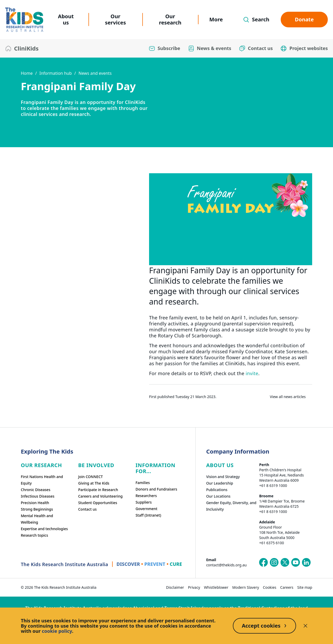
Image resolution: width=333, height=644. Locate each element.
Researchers (146, 496)
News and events (95, 73)
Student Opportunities (98, 503)
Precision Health (35, 503)
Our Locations (218, 496)
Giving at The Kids (94, 483)
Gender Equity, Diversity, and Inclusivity (231, 506)
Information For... (155, 468)
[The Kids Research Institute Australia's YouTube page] (296, 562)
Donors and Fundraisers (156, 489)
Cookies (270, 587)
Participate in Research (98, 490)
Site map (305, 587)
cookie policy (57, 631)
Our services (115, 19)
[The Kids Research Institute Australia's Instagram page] (274, 562)
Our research (170, 19)
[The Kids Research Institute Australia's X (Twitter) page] (285, 562)
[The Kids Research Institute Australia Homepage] (24, 20)
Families (143, 483)
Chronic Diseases (36, 490)
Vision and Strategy (223, 477)
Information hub (55, 73)
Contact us (87, 509)
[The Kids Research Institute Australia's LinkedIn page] (306, 562)
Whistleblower (216, 587)
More (216, 19)
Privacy (194, 587)
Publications (217, 490)
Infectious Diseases (38, 496)
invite (252, 373)
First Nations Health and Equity (42, 480)
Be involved (96, 465)
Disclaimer (175, 587)
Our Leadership (220, 483)
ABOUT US (220, 465)
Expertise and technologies (44, 529)
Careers (287, 587)
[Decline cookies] (305, 626)
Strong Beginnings (37, 509)
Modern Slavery (246, 587)
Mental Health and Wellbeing (37, 519)
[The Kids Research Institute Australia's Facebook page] (264, 562)
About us (66, 19)
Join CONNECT (90, 477)
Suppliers (144, 502)
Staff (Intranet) (148, 515)
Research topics (34, 535)
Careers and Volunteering (100, 496)
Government (146, 509)
